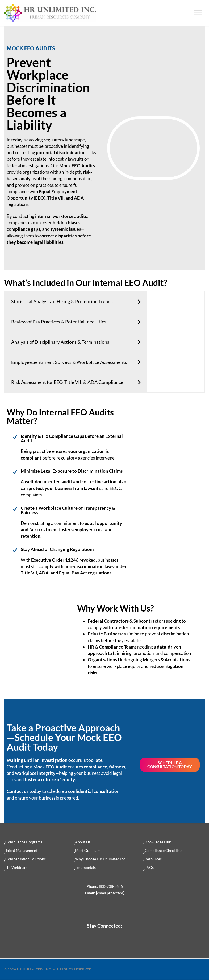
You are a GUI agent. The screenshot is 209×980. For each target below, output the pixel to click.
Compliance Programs (24, 842)
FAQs (149, 867)
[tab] (76, 302)
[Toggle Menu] (198, 13)
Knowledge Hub (158, 842)
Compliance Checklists (164, 850)
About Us (83, 842)
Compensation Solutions (26, 859)
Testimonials (85, 867)
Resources (153, 859)
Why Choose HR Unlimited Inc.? (101, 859)
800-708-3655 (111, 886)
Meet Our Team (88, 850)
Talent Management (21, 850)
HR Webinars (16, 867)
